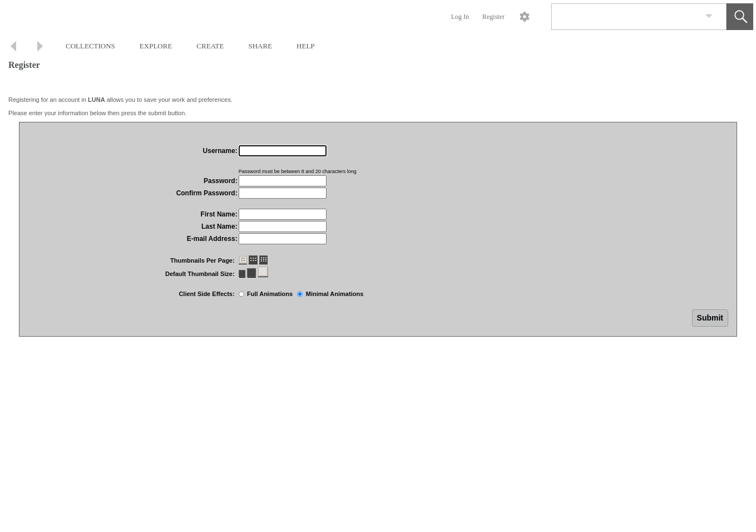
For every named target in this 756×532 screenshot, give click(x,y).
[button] (740, 17)
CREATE (210, 46)
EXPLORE (156, 46)
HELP (306, 46)
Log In (460, 17)
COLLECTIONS (90, 46)
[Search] (626, 17)
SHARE (260, 46)
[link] (709, 16)
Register (493, 17)
